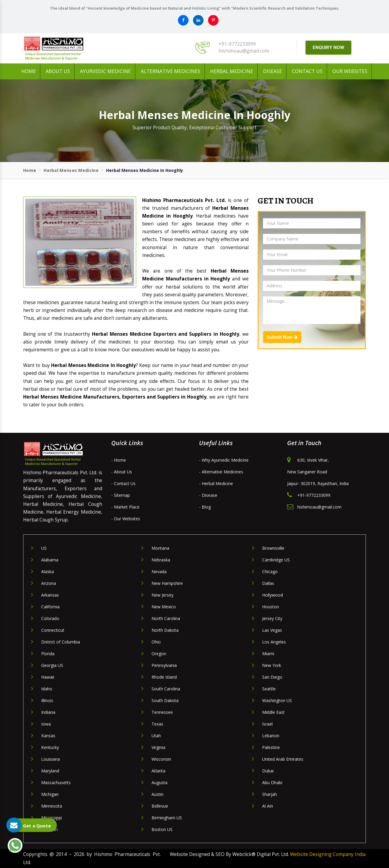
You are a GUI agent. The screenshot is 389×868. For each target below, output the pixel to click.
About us (58, 71)
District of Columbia (61, 642)
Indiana (48, 712)
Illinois (47, 700)
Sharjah (270, 794)
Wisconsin (161, 759)
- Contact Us (123, 483)
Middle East (273, 712)
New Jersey (162, 595)
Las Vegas (272, 630)
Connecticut (53, 630)
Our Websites (350, 71)
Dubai (268, 771)
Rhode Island (164, 677)
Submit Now (282, 337)
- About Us (122, 472)
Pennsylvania (164, 665)
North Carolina (166, 618)
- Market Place (125, 507)
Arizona (49, 583)
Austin (158, 794)
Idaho (47, 689)
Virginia (158, 747)
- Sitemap (121, 495)
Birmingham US (167, 818)
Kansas (48, 736)
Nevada (159, 572)
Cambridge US (276, 560)
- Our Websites (126, 519)
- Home (119, 460)
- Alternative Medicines (221, 472)
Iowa (46, 724)
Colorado (50, 618)
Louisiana (51, 759)
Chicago (270, 572)
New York (272, 665)
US (44, 548)
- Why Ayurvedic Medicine (224, 460)
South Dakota (165, 700)
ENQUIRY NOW (328, 47)
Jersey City (272, 618)
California (50, 607)
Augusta (159, 782)
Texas (157, 724)
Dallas (268, 583)
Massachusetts (56, 782)
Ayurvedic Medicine (105, 71)
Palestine (271, 747)
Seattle (269, 689)
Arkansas (50, 595)
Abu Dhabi (272, 782)
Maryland (50, 771)
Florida (48, 654)
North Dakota (165, 630)
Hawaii (48, 677)
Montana (160, 548)
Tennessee (162, 712)
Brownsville (273, 548)
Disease (273, 71)
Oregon (159, 654)
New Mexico (164, 607)
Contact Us (307, 71)
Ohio (156, 642)
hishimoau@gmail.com (244, 51)
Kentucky (50, 747)
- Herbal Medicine (216, 483)
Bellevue (160, 806)
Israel (267, 724)
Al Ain (268, 806)
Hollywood (273, 595)
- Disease (208, 495)
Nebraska (161, 560)
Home (29, 71)
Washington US (277, 700)
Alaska (47, 572)
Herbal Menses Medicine (71, 170)
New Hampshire (167, 583)
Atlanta (158, 771)
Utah (156, 736)
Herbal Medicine (232, 71)
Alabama (50, 560)
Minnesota (52, 806)
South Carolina (166, 689)
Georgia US (52, 665)
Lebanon (271, 736)
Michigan (50, 794)
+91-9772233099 (237, 44)
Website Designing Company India (328, 854)
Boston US (162, 829)
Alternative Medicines (170, 71)
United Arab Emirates (283, 759)
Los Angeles (274, 642)
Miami (268, 654)
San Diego (272, 677)
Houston (271, 607)
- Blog (205, 507)
